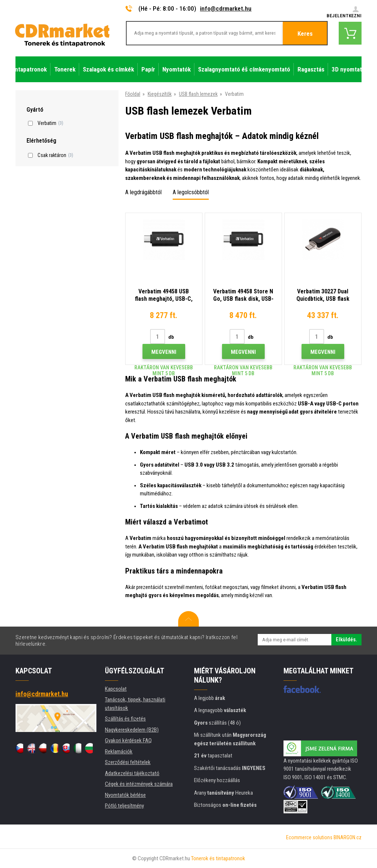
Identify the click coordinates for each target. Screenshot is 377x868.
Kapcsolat (116, 689)
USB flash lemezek (198, 94)
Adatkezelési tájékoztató (132, 773)
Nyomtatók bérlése (125, 795)
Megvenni (164, 352)
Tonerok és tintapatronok (218, 858)
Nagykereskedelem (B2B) (132, 730)
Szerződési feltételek (128, 762)
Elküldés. (346, 639)
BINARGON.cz (348, 837)
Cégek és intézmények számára (139, 784)
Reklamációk (119, 752)
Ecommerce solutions (309, 837)
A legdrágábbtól (143, 192)
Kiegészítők (160, 94)
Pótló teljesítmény (124, 806)
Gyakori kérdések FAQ (128, 740)
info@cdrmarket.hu (226, 8)
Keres (305, 34)
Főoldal (133, 94)
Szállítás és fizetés (125, 719)
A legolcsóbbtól (191, 192)
